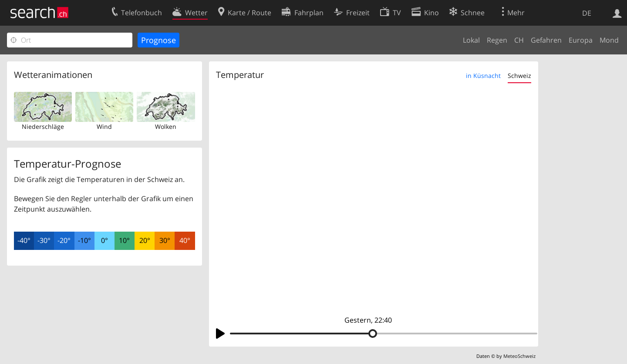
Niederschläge (43, 126)
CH (519, 40)
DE (587, 13)
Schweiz (519, 76)
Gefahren (546, 40)
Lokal (471, 40)
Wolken (166, 126)
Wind (104, 126)
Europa (581, 40)
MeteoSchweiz (519, 356)
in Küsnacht (483, 76)
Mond (609, 40)
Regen (497, 40)
